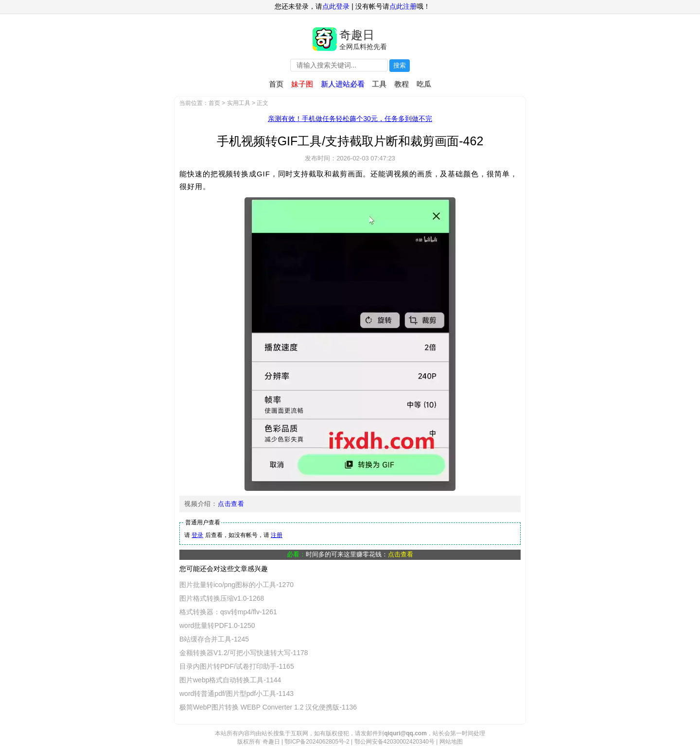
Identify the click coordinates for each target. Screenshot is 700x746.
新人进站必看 (343, 84)
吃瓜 (424, 84)
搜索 (400, 65)
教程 (402, 84)
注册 (277, 535)
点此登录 (336, 6)
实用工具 (239, 103)
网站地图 (451, 742)
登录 (197, 535)
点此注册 (403, 6)
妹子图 (302, 84)
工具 (379, 84)
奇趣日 (357, 35)
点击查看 (231, 504)
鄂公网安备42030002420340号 (394, 742)
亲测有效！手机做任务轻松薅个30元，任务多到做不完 (350, 119)
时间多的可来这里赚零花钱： (359, 554)
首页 (276, 84)
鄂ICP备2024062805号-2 (317, 742)
